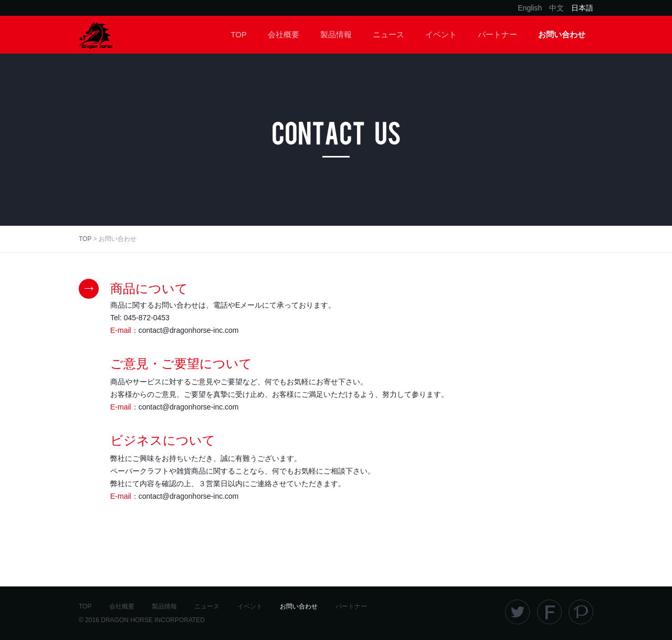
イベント (441, 34)
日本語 (582, 8)
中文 (556, 8)
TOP (239, 34)
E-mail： (175, 330)
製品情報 (336, 34)
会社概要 (283, 34)
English (530, 8)
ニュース (388, 34)
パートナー (497, 34)
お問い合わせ (562, 34)
